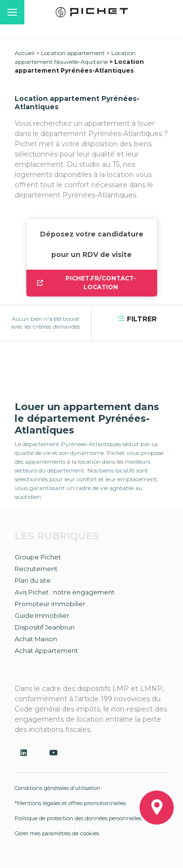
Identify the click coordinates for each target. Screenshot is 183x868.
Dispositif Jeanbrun (45, 627)
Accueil (25, 53)
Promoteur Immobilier (50, 604)
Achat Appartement (46, 651)
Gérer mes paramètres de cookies (57, 833)
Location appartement (73, 53)
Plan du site (33, 580)
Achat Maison (36, 639)
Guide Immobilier (42, 615)
